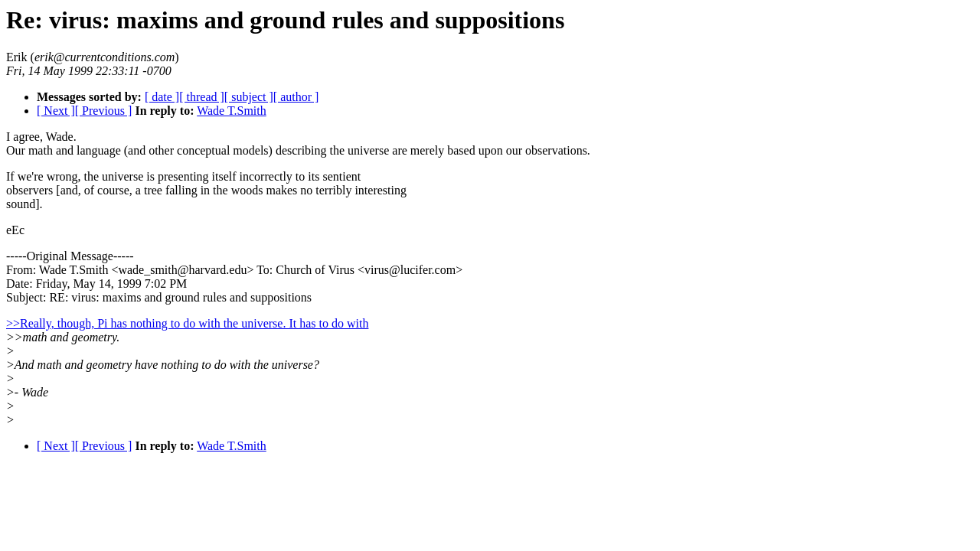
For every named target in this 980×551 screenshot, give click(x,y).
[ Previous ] (104, 111)
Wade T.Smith (232, 111)
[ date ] (162, 97)
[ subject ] (249, 97)
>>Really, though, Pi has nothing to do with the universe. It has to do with (187, 323)
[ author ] (296, 97)
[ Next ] (56, 111)
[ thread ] (202, 97)
